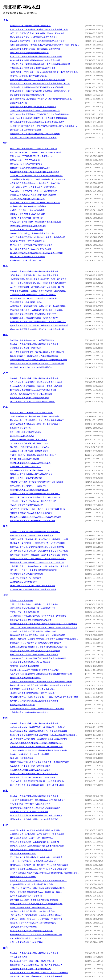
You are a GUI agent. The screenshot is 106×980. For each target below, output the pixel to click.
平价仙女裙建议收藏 (19, 957)
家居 (5, 526)
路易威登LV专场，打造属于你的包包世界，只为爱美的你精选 (36, 747)
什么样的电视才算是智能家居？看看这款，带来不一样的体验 (36, 386)
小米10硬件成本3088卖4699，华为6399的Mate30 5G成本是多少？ (37, 800)
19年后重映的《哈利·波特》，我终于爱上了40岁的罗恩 (33, 299)
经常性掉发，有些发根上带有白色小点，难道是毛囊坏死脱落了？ (38, 976)
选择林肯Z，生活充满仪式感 (22, 436)
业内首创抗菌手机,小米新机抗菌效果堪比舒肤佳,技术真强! (35, 830)
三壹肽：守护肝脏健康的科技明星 (24, 612)
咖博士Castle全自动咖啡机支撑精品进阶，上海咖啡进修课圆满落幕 (38, 118)
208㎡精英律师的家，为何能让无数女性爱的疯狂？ (32, 536)
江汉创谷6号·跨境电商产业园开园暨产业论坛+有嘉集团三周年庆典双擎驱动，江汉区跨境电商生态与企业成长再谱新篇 (45, 126)
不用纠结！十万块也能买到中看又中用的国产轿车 (31, 474)
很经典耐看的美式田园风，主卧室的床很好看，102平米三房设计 (37, 543)
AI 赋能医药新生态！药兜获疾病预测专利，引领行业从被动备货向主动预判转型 (44, 697)
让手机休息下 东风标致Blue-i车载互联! (26, 230)
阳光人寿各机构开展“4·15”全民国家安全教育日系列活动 (34, 37)
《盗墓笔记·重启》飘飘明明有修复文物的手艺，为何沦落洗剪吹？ (38, 279)
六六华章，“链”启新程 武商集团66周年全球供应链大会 (33, 138)
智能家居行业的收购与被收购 (22, 705)
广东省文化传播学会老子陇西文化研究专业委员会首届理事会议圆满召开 (41, 682)
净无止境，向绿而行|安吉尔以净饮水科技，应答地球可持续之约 (37, 33)
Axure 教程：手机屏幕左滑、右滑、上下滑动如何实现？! (34, 191)
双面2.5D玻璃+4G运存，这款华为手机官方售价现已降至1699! (36, 935)
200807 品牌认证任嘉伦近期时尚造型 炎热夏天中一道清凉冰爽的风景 (39, 762)
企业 (5, 595)
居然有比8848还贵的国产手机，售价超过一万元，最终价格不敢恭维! (39, 865)
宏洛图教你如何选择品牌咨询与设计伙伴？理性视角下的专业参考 (38, 616)
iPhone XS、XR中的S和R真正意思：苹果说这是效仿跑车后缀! (36, 176)
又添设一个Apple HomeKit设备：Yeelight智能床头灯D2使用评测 (37, 709)
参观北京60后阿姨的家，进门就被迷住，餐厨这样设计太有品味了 (38, 559)
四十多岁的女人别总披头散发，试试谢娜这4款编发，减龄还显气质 (38, 739)
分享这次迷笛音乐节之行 (21, 428)
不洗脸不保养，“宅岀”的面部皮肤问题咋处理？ (30, 770)
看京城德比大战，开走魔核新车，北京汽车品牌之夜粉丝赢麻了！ (38, 420)
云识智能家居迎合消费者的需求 (23, 582)
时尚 (5, 718)
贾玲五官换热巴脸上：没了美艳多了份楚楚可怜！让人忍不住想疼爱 (39, 326)
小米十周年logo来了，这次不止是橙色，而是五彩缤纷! (33, 187)
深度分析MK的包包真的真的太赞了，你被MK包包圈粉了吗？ (36, 743)
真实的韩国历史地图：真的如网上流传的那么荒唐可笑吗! (34, 172)
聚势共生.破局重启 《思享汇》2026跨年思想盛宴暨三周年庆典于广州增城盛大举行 (45, 639)
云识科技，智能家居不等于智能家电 (25, 578)
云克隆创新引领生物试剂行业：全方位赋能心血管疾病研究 (35, 49)
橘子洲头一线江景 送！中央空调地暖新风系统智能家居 (33, 570)
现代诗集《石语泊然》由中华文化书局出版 (28, 76)
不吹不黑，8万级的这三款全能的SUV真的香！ (30, 447)
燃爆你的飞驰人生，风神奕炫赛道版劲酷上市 (29, 490)
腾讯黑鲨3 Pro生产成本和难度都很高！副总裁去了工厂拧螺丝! (37, 253)
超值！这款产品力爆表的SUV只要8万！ (27, 478)
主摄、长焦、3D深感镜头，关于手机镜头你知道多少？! (34, 861)
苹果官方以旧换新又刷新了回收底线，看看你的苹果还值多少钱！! (38, 881)
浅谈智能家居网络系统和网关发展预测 (26, 574)
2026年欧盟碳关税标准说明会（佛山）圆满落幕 (30, 662)
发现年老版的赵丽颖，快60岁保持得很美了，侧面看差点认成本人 (38, 322)
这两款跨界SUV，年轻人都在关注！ (25, 467)
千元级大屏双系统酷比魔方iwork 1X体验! (27, 257)
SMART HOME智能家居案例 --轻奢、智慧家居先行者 (33, 586)
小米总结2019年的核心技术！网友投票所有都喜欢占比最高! (35, 222)
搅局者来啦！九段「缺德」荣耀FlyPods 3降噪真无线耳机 (34, 819)
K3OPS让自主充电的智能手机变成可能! (27, 218)
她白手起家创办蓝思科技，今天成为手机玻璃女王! (32, 931)
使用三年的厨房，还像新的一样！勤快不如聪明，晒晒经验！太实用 (39, 539)
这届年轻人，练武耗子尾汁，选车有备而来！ (29, 451)
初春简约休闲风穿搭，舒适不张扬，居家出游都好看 (32, 961)
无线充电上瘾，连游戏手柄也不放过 (25, 348)
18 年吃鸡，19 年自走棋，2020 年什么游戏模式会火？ (33, 367)
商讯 (5, 791)
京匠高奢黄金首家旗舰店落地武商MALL (27, 95)
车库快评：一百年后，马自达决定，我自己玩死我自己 (33, 501)
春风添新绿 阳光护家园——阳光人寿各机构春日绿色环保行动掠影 (38, 41)
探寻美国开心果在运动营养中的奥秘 (25, 130)
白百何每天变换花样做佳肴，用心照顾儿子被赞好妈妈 (33, 314)
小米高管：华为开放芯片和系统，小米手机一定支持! (33, 911)
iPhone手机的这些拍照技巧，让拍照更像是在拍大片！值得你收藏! (38, 179)
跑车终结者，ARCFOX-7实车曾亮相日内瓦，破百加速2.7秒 (35, 498)
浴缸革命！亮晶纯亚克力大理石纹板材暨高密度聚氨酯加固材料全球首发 (41, 674)
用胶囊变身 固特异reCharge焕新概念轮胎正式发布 (31, 513)
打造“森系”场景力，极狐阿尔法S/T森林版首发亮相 (32, 413)
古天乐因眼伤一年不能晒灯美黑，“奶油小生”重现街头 (33, 295)
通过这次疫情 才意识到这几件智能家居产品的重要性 (32, 402)
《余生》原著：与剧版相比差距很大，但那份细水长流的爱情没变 (38, 283)
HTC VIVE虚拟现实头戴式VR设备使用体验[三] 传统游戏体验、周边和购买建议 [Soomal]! (45, 873)
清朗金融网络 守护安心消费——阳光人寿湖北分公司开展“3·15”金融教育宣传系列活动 (45, 72)
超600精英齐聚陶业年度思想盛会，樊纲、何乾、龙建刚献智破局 (37, 635)
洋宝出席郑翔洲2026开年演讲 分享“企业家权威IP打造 (33, 608)
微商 (5, 948)
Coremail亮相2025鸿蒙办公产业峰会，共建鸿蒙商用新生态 (35, 111)
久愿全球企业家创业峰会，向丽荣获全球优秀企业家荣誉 (34, 604)
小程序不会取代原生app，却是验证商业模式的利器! (32, 233)
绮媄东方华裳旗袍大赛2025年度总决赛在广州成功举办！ (34, 693)
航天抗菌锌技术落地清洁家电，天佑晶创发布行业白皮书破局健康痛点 (40, 114)
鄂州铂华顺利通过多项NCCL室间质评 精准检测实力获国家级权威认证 (40, 91)
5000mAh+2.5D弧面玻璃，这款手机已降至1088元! (31, 908)
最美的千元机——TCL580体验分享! (25, 160)
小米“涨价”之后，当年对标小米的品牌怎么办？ (30, 804)
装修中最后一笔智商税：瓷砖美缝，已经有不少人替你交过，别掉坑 (39, 555)
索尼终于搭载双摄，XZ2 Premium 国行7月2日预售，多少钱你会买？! (39, 869)
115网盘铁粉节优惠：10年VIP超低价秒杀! (28, 210)
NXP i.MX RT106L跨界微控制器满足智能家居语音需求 (33, 590)
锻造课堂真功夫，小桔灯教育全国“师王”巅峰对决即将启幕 (35, 134)
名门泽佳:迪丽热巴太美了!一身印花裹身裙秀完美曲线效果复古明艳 (39, 751)
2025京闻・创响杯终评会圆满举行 (24, 666)
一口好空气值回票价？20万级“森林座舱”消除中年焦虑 (33, 631)
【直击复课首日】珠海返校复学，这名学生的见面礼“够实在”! (36, 915)
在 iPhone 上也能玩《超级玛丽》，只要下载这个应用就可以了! (37, 919)
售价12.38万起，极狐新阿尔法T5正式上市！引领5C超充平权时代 (37, 80)
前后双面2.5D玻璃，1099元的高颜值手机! (28, 241)
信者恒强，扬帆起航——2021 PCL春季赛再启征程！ (32, 340)
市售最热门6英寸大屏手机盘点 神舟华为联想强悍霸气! (33, 923)
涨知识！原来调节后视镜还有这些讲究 (26, 505)
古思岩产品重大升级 (19, 103)
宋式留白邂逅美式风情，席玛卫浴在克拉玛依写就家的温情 (35, 651)
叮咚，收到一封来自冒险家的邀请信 (25, 432)
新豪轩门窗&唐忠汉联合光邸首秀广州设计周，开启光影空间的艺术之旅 (41, 685)
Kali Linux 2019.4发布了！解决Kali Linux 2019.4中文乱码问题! (36, 152)
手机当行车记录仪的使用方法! (23, 854)
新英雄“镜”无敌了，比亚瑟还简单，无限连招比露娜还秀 (34, 356)
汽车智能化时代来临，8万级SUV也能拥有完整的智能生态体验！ (37, 482)
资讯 (5, 20)
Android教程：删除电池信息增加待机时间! (28, 226)
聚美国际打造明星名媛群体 (22, 601)
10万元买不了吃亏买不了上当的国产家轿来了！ (30, 463)
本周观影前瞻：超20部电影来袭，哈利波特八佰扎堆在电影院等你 (38, 306)
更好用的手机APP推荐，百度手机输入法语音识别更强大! (34, 900)
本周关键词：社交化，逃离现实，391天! (27, 261)
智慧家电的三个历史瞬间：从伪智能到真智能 (29, 398)
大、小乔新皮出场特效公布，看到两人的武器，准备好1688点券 (37, 352)
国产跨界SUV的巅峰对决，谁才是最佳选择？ (29, 443)
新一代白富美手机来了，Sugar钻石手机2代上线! (30, 249)
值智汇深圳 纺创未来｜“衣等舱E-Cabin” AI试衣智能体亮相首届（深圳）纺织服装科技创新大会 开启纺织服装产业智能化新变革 (45, 45)
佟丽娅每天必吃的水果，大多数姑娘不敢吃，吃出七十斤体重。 (37, 310)
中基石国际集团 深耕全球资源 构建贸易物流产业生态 (33, 68)
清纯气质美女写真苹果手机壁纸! (24, 927)
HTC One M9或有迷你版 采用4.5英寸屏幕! (28, 199)
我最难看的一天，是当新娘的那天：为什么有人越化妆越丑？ (36, 965)
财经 (5, 143)
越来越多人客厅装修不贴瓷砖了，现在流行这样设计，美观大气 (37, 563)
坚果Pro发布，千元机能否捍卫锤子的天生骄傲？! (31, 156)
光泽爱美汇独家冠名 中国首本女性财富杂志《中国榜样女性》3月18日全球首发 (44, 624)
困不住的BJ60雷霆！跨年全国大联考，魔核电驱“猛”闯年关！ (36, 424)
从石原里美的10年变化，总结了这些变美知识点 (30, 766)
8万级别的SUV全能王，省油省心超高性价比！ (30, 471)
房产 (5, 373)
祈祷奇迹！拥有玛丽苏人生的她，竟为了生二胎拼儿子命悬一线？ (38, 329)
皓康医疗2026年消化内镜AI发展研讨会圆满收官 (30, 26)
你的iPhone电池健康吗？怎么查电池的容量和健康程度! (33, 195)
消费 (5, 825)
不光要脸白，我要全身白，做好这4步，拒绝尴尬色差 (33, 778)
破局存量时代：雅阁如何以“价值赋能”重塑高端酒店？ (33, 107)
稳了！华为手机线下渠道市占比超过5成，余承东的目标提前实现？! (39, 237)
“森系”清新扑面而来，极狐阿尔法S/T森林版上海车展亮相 (34, 416)
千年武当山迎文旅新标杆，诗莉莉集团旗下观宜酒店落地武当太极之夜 (40, 84)
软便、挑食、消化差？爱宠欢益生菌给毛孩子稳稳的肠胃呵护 (36, 57)
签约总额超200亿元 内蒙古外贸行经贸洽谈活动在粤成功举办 (36, 643)
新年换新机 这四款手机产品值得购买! (26, 896)
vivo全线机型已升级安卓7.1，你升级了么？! (29, 938)
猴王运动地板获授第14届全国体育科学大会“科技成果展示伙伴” (37, 122)
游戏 (5, 335)
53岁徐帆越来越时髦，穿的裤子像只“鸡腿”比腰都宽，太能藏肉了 (38, 727)
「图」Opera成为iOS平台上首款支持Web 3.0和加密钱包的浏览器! (38, 888)
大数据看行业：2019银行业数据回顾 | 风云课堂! (30, 168)
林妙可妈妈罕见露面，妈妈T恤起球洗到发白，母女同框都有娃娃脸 (39, 731)
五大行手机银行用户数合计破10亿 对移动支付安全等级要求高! (37, 857)
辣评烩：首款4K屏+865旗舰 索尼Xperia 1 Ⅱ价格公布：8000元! (36, 892)
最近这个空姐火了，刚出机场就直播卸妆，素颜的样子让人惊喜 (37, 785)
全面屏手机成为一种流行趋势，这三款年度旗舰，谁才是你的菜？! (38, 834)
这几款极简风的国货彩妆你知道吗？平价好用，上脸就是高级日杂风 (39, 973)
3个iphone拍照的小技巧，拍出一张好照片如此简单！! (33, 884)
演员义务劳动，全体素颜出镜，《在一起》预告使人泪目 (34, 275)
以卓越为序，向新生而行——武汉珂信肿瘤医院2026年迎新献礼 (37, 87)
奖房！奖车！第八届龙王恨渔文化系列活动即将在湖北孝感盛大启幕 (39, 30)
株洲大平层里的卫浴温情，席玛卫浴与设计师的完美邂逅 (34, 655)
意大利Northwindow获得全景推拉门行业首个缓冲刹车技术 (35, 670)
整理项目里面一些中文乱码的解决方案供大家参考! (32, 245)
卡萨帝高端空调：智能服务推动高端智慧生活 (29, 712)
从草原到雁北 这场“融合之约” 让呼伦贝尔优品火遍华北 (33, 689)
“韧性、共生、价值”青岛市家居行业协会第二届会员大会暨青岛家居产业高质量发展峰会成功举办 (45, 628)
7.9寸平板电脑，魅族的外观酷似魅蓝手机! (28, 206)
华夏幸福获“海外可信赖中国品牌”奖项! (27, 164)
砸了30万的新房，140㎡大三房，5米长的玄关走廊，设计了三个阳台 (39, 551)
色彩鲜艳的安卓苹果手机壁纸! (23, 877)
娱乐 (5, 266)
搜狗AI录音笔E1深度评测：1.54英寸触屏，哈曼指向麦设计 (35, 808)
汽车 (5, 407)
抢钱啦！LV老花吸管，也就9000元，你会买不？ (30, 754)
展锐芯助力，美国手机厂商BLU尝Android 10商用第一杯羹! (35, 203)
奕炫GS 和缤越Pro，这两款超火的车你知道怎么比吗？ (33, 455)
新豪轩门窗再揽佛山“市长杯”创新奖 (25, 678)
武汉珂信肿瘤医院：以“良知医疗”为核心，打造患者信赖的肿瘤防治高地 (41, 99)
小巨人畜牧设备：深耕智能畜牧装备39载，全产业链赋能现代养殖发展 (40, 64)
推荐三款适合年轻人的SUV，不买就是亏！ (28, 486)
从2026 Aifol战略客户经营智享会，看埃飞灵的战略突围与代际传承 (38, 647)
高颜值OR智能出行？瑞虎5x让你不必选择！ (29, 440)
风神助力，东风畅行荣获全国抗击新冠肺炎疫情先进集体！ (35, 272)
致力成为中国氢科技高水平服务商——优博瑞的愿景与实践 (35, 60)
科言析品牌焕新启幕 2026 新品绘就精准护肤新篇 (31, 620)
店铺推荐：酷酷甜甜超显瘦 (22, 758)
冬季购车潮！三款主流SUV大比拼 (24, 459)
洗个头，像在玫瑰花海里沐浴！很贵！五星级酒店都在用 (34, 774)
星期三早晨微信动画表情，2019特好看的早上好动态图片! (34, 842)
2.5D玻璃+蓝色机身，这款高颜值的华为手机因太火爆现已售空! (37, 846)
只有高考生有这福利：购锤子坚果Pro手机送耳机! (31, 850)
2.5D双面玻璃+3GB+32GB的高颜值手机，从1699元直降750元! (36, 904)
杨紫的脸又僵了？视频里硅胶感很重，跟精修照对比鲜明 (34, 318)
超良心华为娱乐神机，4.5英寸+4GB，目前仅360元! (32, 838)
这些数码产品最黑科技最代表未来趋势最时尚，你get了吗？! (36, 183)
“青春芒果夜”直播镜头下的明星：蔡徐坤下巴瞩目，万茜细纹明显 (38, 291)
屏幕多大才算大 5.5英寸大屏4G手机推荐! (27, 214)
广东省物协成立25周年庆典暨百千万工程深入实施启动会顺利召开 (38, 658)
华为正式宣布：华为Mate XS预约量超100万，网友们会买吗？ (36, 816)
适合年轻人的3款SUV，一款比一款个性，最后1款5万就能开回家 (37, 509)
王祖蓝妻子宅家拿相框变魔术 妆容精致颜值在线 (31, 969)
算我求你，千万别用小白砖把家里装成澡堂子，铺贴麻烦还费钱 (37, 547)
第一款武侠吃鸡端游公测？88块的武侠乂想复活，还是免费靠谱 (37, 364)
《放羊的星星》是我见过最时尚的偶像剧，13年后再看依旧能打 (37, 781)
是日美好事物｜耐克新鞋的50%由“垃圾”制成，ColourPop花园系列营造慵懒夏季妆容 (45, 735)
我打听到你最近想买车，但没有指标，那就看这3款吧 (33, 521)
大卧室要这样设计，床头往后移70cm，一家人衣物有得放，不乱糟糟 (39, 566)
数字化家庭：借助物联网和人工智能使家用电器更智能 (33, 390)
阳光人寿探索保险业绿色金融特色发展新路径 (29, 53)
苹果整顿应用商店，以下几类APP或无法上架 (29, 812)
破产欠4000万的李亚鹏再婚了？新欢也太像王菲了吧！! (33, 149)
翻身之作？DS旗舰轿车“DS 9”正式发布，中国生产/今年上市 (36, 517)
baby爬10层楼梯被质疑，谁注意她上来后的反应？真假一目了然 (37, 287)
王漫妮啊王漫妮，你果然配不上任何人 (26, 302)
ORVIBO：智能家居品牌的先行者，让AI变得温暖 (31, 394)
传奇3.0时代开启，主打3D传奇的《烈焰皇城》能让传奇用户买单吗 (38, 360)
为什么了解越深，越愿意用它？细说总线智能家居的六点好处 (36, 382)
